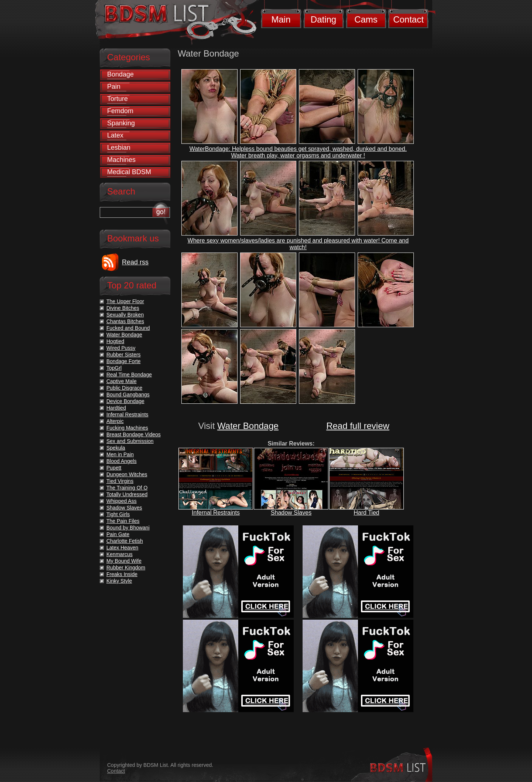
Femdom (120, 111)
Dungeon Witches (127, 474)
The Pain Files (123, 521)
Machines (121, 160)
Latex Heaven (122, 548)
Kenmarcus (120, 554)
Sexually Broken (125, 315)
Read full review (358, 426)
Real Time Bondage (129, 375)
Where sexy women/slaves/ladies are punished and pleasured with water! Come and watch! (298, 244)
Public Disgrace (124, 388)
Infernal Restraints (216, 513)
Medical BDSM (129, 172)
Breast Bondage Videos (134, 434)
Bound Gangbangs (128, 395)
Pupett (114, 468)
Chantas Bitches (125, 321)
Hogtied (115, 341)
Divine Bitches (123, 308)
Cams (366, 19)
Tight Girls (118, 514)
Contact (408, 19)
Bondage (120, 74)
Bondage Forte (124, 361)
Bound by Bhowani (128, 528)
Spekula (116, 448)
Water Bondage (248, 426)
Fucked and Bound (128, 328)
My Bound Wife (124, 561)
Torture (117, 99)
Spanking (121, 123)
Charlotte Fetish (125, 541)
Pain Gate (118, 534)
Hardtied (116, 408)
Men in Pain (120, 454)
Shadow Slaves (291, 513)
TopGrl (114, 368)
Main (281, 19)
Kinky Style (119, 581)
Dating (323, 19)
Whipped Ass (122, 501)
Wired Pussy (121, 348)
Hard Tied (366, 513)
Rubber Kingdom (126, 568)
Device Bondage (125, 401)
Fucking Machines (127, 428)
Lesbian (119, 148)
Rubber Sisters (124, 355)
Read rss (135, 262)
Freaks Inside (122, 574)
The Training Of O (127, 488)
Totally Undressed (127, 494)
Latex (115, 135)
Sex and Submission (130, 441)
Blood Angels (122, 461)
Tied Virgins (120, 481)
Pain (114, 87)
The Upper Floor (125, 301)
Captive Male (122, 381)
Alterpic (115, 421)
